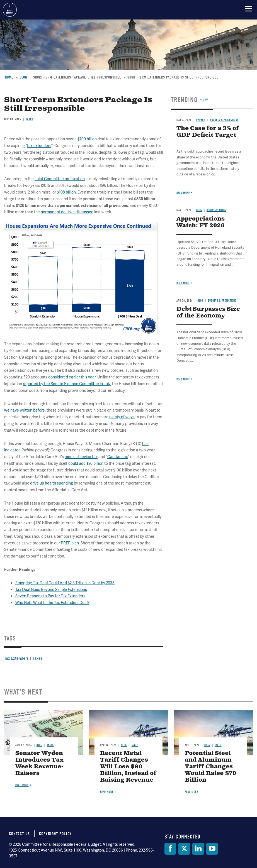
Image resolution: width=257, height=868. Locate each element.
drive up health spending (52, 483)
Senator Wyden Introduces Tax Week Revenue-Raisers (39, 763)
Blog (39, 745)
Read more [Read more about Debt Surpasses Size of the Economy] (183, 379)
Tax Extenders (16, 658)
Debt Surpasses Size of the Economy (208, 313)
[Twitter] (184, 849)
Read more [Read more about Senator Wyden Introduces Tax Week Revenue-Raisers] (22, 785)
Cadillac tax (118, 457)
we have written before (25, 410)
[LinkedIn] (198, 849)
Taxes (38, 658)
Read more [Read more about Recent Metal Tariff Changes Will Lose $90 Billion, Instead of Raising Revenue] (107, 792)
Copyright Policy (55, 834)
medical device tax (81, 457)
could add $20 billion (86, 463)
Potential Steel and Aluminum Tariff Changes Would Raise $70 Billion (210, 767)
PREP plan (70, 543)
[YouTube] (212, 849)
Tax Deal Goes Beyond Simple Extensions (51, 590)
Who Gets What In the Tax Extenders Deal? (52, 603)
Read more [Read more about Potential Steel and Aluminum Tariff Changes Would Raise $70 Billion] (191, 792)
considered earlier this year (72, 377)
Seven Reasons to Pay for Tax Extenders (50, 596)
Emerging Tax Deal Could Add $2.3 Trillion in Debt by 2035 (65, 583)
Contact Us (19, 834)
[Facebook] (170, 849)
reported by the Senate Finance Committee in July (67, 384)
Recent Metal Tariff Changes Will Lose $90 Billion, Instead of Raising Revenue (128, 767)
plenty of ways (122, 417)
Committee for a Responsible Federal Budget (10, 10)
